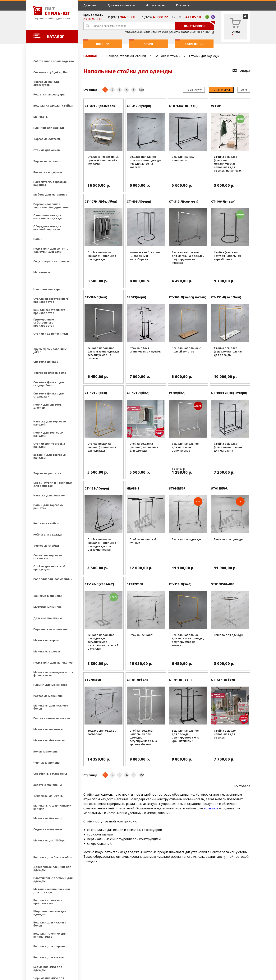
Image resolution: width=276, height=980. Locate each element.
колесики (211, 808)
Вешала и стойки (168, 56)
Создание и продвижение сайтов (59, 955)
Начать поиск (199, 25)
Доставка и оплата (121, 5)
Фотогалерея (155, 5)
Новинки (96, 42)
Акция (141, 42)
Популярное (189, 42)
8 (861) (122, 17)
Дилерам (90, 5)
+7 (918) (186, 17)
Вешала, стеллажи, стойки (126, 56)
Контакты (183, 5)
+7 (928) (153, 17)
